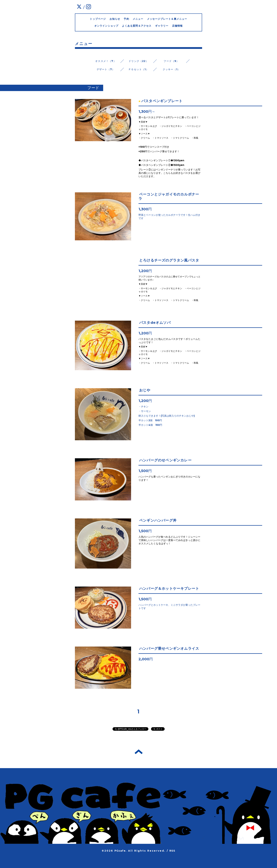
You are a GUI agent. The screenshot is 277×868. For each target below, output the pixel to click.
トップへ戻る (139, 752)
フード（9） (171, 61)
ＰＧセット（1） (138, 69)
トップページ (98, 19)
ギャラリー (162, 26)
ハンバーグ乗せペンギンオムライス (169, 648)
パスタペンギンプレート (162, 101)
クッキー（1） (171, 69)
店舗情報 (177, 26)
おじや (145, 390)
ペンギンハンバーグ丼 (158, 520)
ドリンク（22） (138, 61)
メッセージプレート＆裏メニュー (167, 19)
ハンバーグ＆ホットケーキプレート (169, 588)
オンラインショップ (106, 26)
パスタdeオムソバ (155, 323)
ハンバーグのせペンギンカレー (165, 460)
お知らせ (115, 19)
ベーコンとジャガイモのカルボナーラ (169, 196)
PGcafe (120, 851)
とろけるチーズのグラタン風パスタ (169, 260)
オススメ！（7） (106, 61)
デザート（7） (106, 69)
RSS (172, 851)
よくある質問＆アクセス (137, 26)
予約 (126, 19)
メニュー (138, 19)
